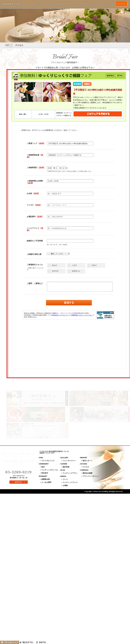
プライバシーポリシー (91, 476)
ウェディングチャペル (50, 470)
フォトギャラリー (69, 461)
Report (102, 4)
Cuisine (78, 4)
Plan (86, 4)
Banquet (59, 4)
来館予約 (41, 642)
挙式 (43, 467)
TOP (7, 45)
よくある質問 (46, 482)
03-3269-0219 (19, 472)
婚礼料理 (66, 467)
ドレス (65, 479)
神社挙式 (45, 473)
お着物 (65, 485)
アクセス (19, 45)
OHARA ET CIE (11, 4)
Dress (93, 4)
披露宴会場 (45, 479)
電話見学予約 (26, 642)
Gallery (69, 4)
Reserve (122, 4)
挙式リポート (88, 461)
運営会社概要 (88, 473)
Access (110, 4)
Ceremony (49, 4)
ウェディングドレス (70, 482)
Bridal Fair (37, 4)
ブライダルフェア (10, 642)
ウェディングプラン (70, 473)
